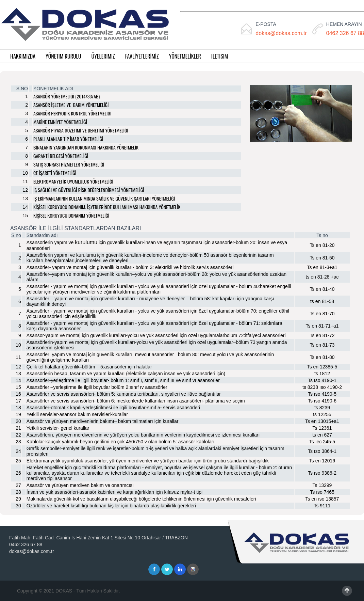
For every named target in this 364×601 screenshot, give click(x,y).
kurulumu (86, 242)
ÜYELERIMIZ (103, 56)
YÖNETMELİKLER (185, 56)
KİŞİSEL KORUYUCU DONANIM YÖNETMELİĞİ (71, 215)
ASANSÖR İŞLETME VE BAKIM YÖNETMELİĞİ (71, 105)
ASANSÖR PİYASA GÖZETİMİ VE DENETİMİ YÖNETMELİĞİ (81, 130)
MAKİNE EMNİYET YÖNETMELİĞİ (60, 122)
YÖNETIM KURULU (63, 56)
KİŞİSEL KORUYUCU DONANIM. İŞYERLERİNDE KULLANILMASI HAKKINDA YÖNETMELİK (107, 207)
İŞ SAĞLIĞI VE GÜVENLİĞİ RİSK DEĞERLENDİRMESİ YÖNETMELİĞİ (89, 190)
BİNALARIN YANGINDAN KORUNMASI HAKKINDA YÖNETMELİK (86, 147)
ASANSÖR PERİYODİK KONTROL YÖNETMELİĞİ (72, 113)
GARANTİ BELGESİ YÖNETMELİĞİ (61, 156)
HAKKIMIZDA (23, 56)
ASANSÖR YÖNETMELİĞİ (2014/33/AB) (67, 96)
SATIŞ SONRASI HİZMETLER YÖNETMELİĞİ (69, 164)
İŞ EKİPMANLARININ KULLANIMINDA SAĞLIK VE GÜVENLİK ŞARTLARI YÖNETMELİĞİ (104, 198)
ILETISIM (220, 56)
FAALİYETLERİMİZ (142, 56)
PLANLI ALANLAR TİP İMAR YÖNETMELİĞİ (68, 139)
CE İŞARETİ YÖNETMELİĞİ (55, 173)
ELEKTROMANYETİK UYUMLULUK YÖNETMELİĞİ (73, 181)
